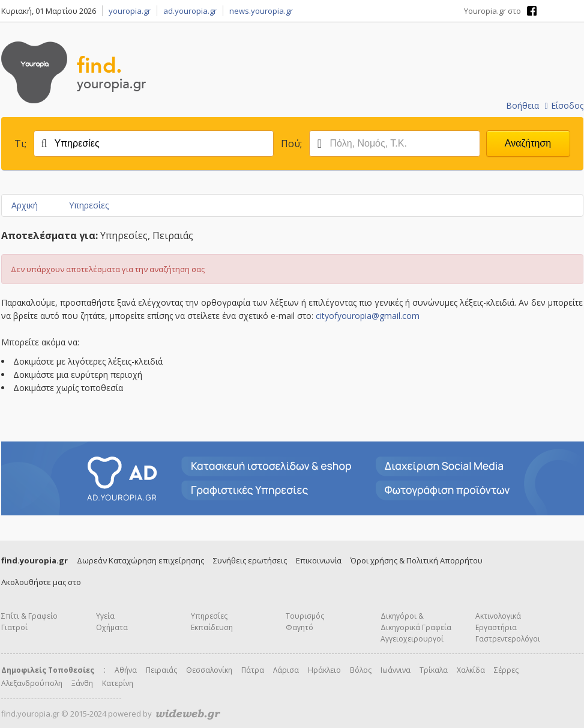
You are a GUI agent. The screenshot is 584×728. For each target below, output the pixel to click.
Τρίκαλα (434, 670)
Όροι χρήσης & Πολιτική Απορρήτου (417, 560)
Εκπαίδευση (212, 627)
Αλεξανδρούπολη (32, 683)
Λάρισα (286, 670)
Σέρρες (506, 670)
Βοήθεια (522, 105)
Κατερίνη (118, 683)
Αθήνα (126, 670)
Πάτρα (253, 670)
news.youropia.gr (261, 11)
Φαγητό (300, 627)
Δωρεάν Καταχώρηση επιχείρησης (140, 560)
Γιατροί (14, 627)
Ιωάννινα (396, 670)
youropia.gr (130, 11)
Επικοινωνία (319, 560)
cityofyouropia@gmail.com (368, 316)
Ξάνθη (82, 683)
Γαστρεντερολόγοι (508, 639)
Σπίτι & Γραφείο (29, 616)
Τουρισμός (305, 616)
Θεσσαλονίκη (209, 670)
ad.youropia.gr (190, 11)
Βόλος (361, 670)
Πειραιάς (161, 670)
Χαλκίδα (471, 670)
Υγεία (105, 616)
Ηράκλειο (324, 670)
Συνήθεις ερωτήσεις (250, 560)
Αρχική (25, 205)
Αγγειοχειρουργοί (412, 639)
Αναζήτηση (528, 143)
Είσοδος (564, 105)
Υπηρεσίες (89, 205)
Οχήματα (112, 627)
